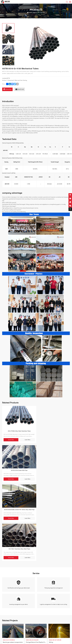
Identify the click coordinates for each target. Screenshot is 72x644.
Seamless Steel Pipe (7, 617)
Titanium (4, 640)
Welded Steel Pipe (7, 620)
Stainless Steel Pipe (7, 622)
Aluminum (5, 635)
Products (35, 13)
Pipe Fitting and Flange (8, 630)
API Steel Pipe (5, 637)
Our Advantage (28, 620)
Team (25, 617)
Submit (30, 600)
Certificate (27, 615)
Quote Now (11, 439)
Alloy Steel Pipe (41, 13)
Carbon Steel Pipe (7, 625)
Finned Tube (5, 643)
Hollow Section (6, 632)
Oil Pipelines (5, 627)
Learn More (26, 439)
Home (30, 13)
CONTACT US (27, 622)
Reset (42, 600)
